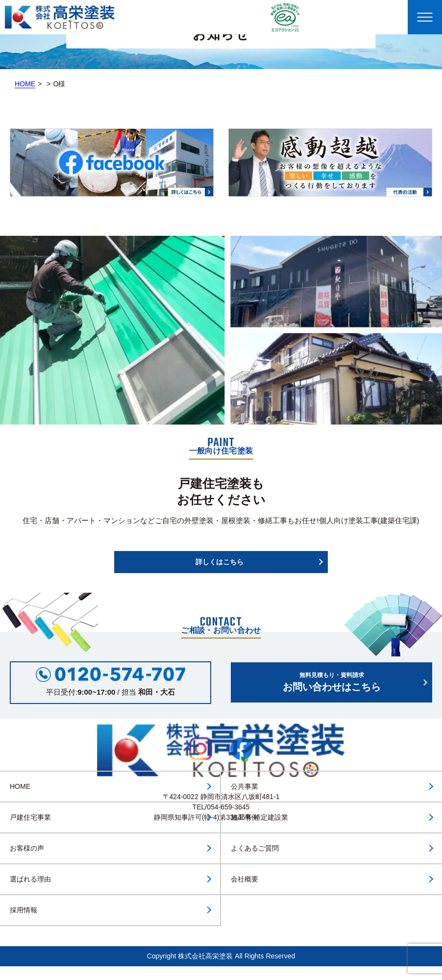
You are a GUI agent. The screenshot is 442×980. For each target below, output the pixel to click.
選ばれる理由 (30, 879)
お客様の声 (27, 848)
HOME (25, 84)
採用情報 (24, 910)
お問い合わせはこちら (331, 681)
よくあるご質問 (255, 848)
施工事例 (245, 817)
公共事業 (245, 786)
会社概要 (245, 879)
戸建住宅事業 (30, 817)
